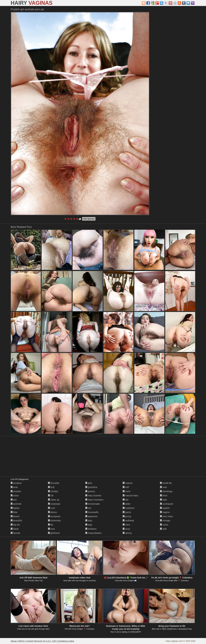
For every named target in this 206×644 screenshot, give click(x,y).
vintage (165, 521)
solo (163, 487)
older (127, 504)
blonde (16, 533)
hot (88, 508)
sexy (126, 529)
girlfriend (54, 533)
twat (163, 500)
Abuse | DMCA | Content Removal (26, 641)
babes (15, 508)
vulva (164, 525)
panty (127, 512)
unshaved (166, 504)
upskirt (165, 508)
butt (51, 487)
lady (89, 521)
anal (14, 487)
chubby (53, 491)
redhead (128, 521)
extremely (54, 521)
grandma (91, 487)
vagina (165, 512)
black (15, 529)
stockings (166, 491)
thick (164, 496)
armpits (16, 491)
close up (54, 500)
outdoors (129, 508)
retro (126, 525)
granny (90, 491)
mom (127, 491)
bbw (14, 512)
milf (126, 487)
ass (14, 500)
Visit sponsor (89, 219)
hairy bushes (93, 496)
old (126, 500)
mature (128, 483)
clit (51, 496)
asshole (16, 504)
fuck (51, 529)
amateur (16, 483)
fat (51, 525)
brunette (54, 483)
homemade (93, 504)
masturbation (93, 533)
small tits (166, 483)
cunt (52, 508)
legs (89, 525)
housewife (92, 512)
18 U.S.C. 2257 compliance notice (58, 641)
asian (15, 496)
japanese (91, 516)
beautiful (16, 521)
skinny (127, 533)
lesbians (91, 529)
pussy (127, 516)
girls (89, 483)
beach (15, 516)
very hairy (166, 516)
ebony (53, 512)
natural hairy (131, 496)
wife (163, 529)
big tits (15, 525)
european (54, 516)
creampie (54, 504)
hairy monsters (94, 500)
